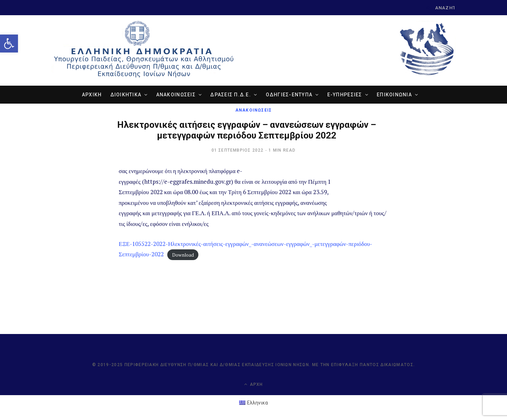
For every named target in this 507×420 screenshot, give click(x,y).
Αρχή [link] (253, 384)
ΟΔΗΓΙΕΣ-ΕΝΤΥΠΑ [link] (289, 95)
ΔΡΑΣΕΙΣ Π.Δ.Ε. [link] (231, 95)
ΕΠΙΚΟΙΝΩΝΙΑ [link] (394, 95)
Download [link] (183, 255)
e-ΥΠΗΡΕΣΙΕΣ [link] (345, 95)
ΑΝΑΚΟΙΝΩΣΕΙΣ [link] (176, 95)
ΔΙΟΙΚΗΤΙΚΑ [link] (126, 95)
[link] (9, 44)
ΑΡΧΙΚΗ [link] (92, 95)
